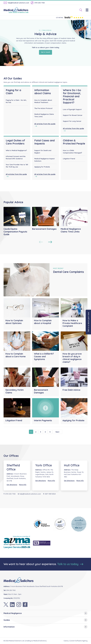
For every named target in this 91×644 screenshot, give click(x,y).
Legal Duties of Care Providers (15, 142)
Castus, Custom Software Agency (76, 641)
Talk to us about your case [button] (88, 322)
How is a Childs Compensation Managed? (72, 152)
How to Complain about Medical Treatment (43, 101)
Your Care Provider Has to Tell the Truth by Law (17, 166)
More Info (23, 485)
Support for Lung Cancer (72, 121)
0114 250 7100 (38, 3)
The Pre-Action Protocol (43, 108)
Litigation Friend (69, 159)
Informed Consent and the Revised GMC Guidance (16, 158)
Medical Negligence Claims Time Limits (44, 115)
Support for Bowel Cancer (73, 115)
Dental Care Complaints (68, 272)
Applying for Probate (42, 167)
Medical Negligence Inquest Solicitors (44, 160)
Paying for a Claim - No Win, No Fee (16, 101)
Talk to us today (70, 564)
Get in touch (45, 52)
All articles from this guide (45, 125)
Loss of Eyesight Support (72, 109)
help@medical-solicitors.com (16, 3)
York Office (44, 465)
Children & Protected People (74, 142)
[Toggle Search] (80, 10)
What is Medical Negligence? (16, 150)
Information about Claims (43, 92)
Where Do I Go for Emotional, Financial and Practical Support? (72, 96)
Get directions (12, 485)
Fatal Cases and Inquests (44, 142)
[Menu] (88, 10)
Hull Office (72, 465)
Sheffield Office (13, 467)
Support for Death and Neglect (43, 152)
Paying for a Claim (13, 92)
